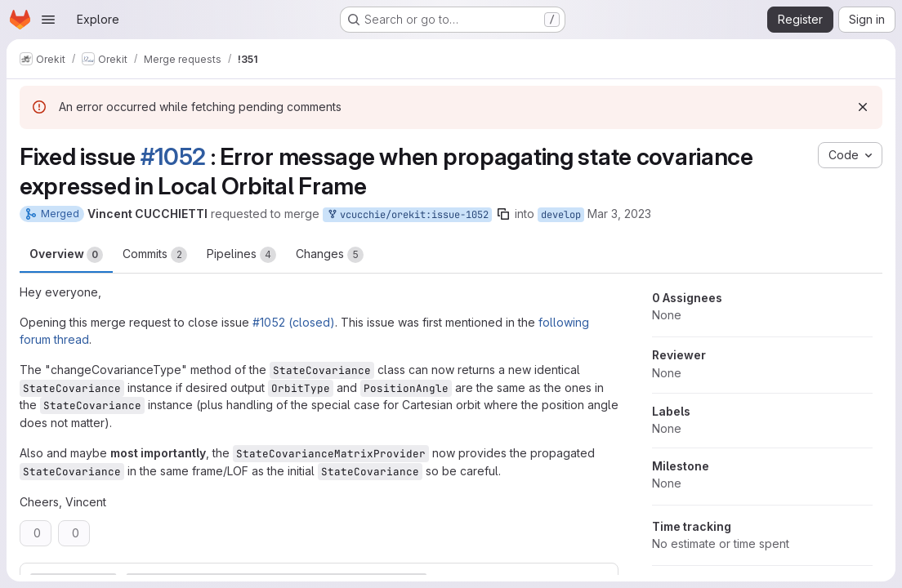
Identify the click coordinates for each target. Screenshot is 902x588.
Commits (155, 255)
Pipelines (241, 255)
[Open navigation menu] (48, 20)
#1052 (174, 156)
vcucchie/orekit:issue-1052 (407, 215)
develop (561, 215)
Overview (66, 255)
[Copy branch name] (503, 214)
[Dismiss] (863, 107)
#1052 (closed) (294, 322)
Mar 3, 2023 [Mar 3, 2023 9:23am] (619, 214)
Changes (330, 255)
